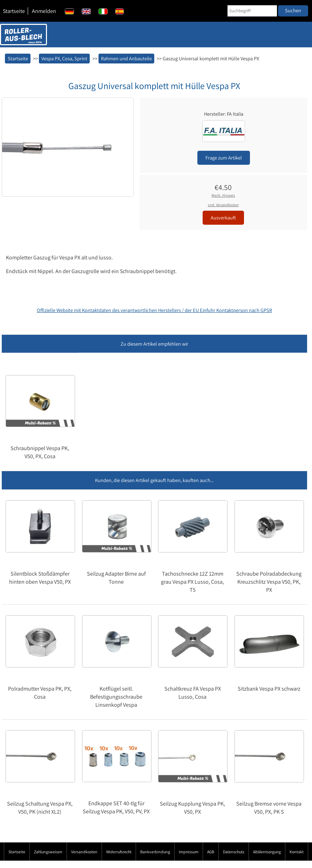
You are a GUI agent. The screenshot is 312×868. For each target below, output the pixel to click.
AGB (211, 852)
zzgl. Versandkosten (223, 205)
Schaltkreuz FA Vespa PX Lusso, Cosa (193, 693)
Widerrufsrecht (119, 852)
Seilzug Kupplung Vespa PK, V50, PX (192, 808)
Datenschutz (234, 852)
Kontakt (297, 852)
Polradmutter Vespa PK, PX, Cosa (40, 693)
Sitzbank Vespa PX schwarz (269, 689)
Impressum (189, 852)
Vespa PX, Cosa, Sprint (64, 58)
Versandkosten (84, 852)
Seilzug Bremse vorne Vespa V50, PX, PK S (269, 808)
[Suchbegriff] (252, 11)
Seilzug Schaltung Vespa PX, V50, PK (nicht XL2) (40, 808)
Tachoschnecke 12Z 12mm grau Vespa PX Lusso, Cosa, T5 (192, 582)
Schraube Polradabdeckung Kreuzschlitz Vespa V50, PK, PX (269, 582)
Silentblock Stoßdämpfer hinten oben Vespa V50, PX (40, 578)
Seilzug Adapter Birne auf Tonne (116, 578)
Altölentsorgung (267, 852)
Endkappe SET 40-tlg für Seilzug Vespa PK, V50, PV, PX (116, 807)
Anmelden (44, 11)
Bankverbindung (155, 852)
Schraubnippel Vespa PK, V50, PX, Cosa (40, 452)
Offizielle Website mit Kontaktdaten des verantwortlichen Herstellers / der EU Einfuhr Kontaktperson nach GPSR (154, 310)
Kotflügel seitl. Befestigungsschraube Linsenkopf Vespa (116, 697)
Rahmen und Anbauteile (126, 58)
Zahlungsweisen (48, 852)
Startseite (14, 11)
